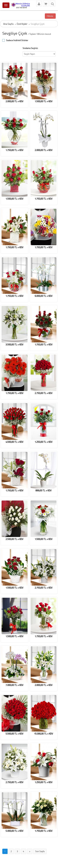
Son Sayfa (40, 851)
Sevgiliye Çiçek (38, 24)
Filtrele (50, 16)
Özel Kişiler (22, 24)
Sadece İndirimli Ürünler (17, 40)
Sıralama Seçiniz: (30, 48)
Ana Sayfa (8, 24)
